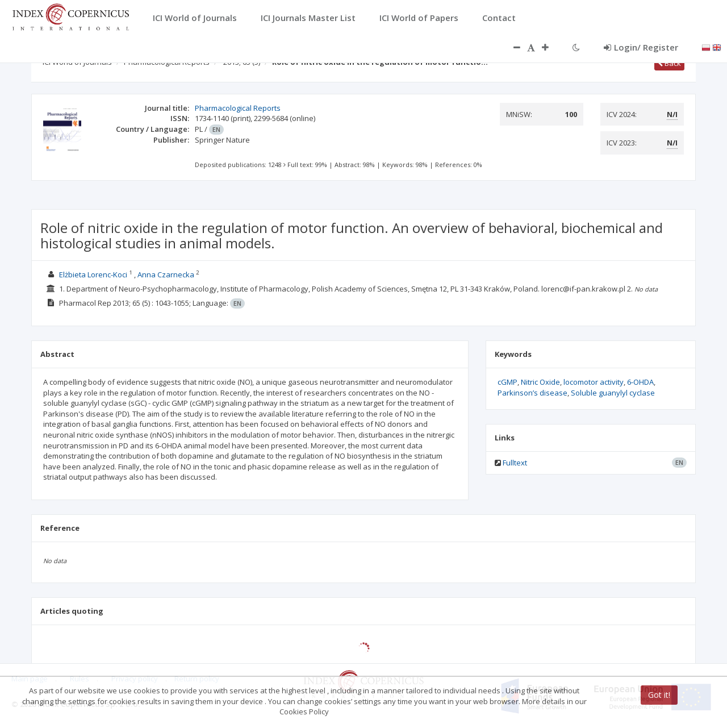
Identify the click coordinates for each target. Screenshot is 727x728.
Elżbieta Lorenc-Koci (93, 274)
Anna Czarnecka (166, 274)
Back (669, 63)
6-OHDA (640, 382)
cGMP (507, 382)
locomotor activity (594, 382)
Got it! (659, 695)
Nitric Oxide (540, 382)
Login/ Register (641, 47)
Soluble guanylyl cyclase (613, 393)
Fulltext (515, 463)
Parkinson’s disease (532, 393)
